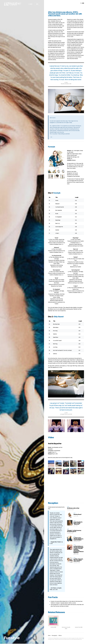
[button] (30, 4)
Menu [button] (37, 4)
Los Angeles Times (63, 414)
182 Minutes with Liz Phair (73, 508)
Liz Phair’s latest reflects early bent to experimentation (78, 539)
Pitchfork (59, 542)
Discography (54, 635)
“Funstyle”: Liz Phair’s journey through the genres (74, 531)
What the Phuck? (77, 514)
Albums (60, 635)
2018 (74, 545)
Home (49, 635)
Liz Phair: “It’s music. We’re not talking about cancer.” (78, 560)
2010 (68, 507)
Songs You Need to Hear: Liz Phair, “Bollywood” (78, 523)
